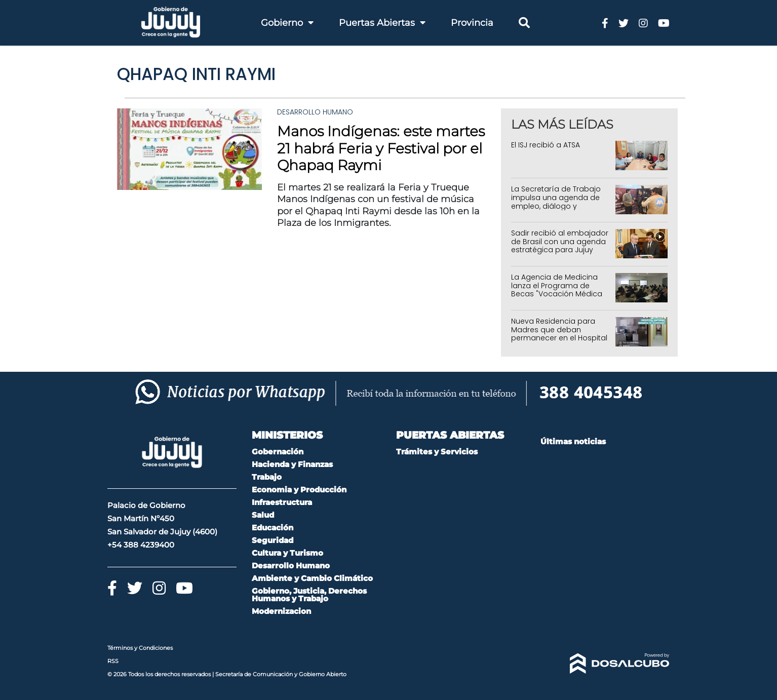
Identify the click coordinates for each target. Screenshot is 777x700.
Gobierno (287, 23)
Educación (273, 528)
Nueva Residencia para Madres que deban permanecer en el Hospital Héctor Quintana (559, 334)
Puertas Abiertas (382, 23)
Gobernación (278, 452)
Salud (263, 515)
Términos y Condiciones (140, 648)
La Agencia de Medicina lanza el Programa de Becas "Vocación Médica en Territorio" (557, 290)
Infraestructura (282, 502)
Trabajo (267, 477)
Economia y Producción (299, 490)
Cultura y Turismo (287, 553)
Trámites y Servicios (437, 452)
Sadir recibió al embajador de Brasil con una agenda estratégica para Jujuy (560, 242)
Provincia (472, 23)
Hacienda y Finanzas (292, 464)
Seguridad (273, 540)
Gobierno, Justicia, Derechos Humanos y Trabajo (309, 595)
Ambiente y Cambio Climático (312, 578)
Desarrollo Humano (315, 112)
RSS (113, 661)
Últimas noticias (573, 441)
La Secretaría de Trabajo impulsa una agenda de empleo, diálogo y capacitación (556, 202)
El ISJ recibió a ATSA (546, 145)
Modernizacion (281, 611)
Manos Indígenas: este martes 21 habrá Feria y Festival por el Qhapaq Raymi (381, 148)
